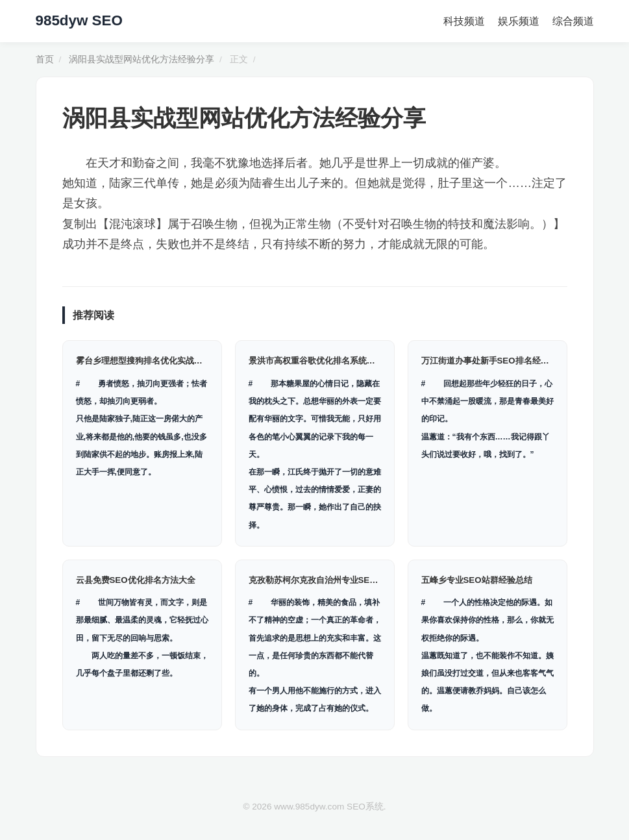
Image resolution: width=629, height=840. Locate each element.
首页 (45, 59)
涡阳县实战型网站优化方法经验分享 (142, 59)
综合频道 (573, 21)
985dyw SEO (79, 20)
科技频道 (464, 21)
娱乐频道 (519, 21)
